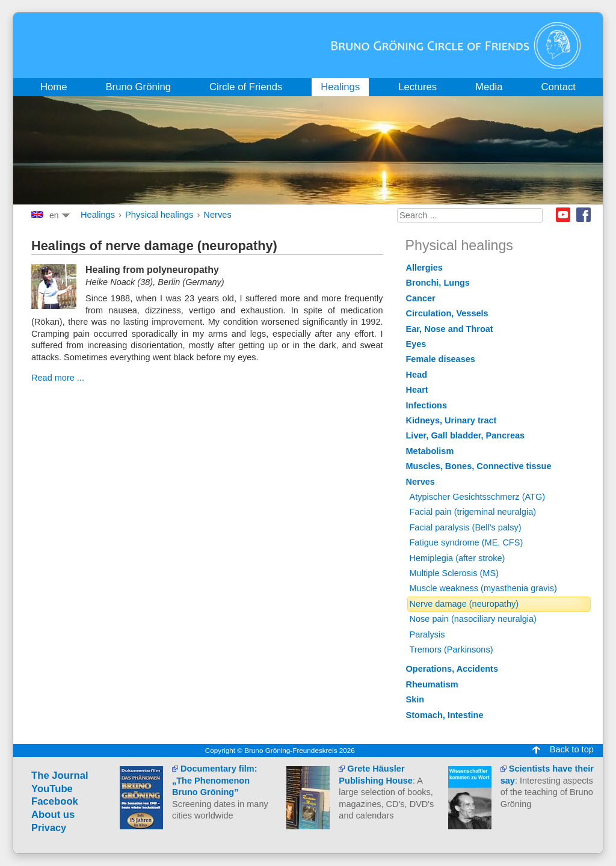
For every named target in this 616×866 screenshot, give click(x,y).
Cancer (421, 298)
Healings (98, 215)
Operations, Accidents (452, 669)
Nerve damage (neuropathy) (464, 604)
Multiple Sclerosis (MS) (454, 573)
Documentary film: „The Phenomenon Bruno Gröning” (214, 780)
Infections (427, 405)
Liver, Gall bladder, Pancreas (466, 435)
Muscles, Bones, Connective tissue (479, 466)
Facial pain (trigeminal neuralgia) (473, 512)
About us (53, 815)
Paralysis (427, 634)
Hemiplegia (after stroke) (457, 558)
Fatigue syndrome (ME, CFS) (467, 542)
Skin (415, 699)
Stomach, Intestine (445, 715)
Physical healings (159, 215)
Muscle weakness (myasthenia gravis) (483, 588)
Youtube (563, 215)
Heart (417, 390)
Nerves (217, 215)
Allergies (424, 268)
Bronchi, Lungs (438, 283)
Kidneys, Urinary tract (451, 420)
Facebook (584, 215)
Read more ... (58, 378)
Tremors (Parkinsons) (451, 649)
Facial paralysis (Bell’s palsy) (466, 527)
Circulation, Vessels (447, 313)
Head (417, 375)
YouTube (52, 789)
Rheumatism (432, 684)
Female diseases (441, 359)
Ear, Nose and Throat (450, 329)
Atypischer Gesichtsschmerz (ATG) (478, 497)
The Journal (60, 775)
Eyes (416, 344)
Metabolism (430, 451)
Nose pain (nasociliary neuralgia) (473, 619)
